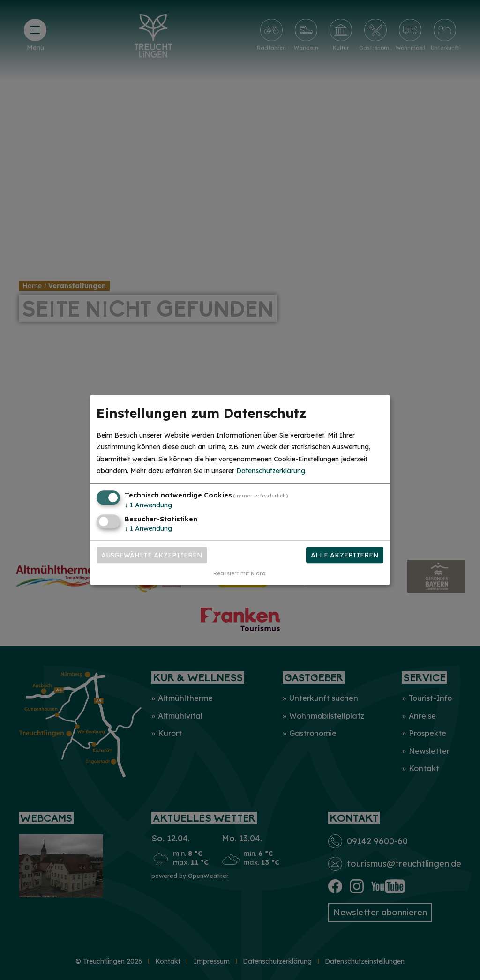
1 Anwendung (148, 505)
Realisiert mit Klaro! (240, 574)
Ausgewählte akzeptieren (152, 555)
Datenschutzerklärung (271, 471)
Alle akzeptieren (345, 555)
